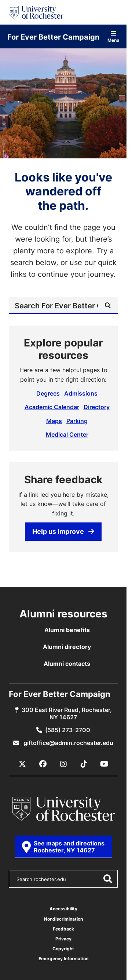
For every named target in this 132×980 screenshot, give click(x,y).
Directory (97, 407)
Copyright (63, 949)
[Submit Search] (108, 305)
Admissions (81, 393)
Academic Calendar (52, 407)
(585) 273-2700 (68, 730)
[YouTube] (104, 764)
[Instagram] (63, 764)
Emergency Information (63, 959)
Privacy (63, 939)
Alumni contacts (67, 664)
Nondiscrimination (63, 919)
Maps (54, 421)
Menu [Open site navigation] (113, 36)
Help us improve (63, 531)
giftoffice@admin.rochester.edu (68, 743)
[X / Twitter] (22, 764)
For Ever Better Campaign (53, 37)
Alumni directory (67, 647)
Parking (77, 421)
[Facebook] (43, 764)
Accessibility (63, 909)
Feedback (63, 929)
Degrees (48, 393)
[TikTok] (84, 764)
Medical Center (67, 434)
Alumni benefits (67, 630)
